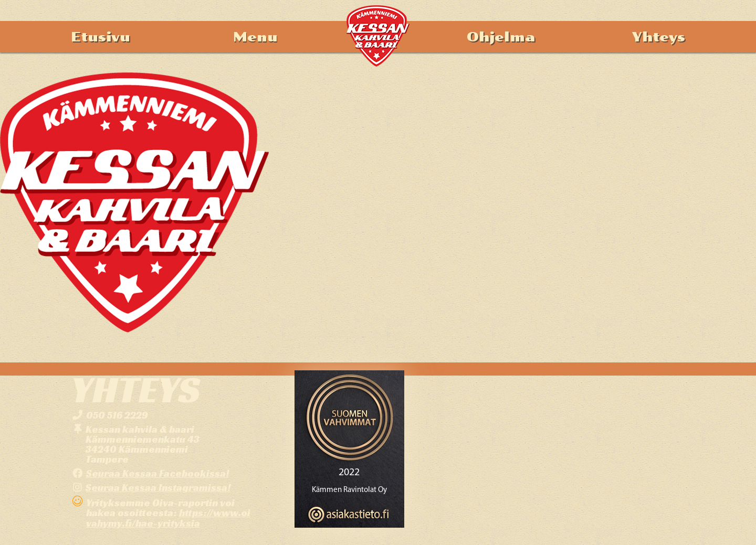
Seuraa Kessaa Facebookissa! (157, 473)
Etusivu (101, 37)
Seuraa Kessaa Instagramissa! (158, 487)
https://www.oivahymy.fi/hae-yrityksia (168, 517)
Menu (255, 37)
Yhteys (659, 37)
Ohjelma (501, 37)
